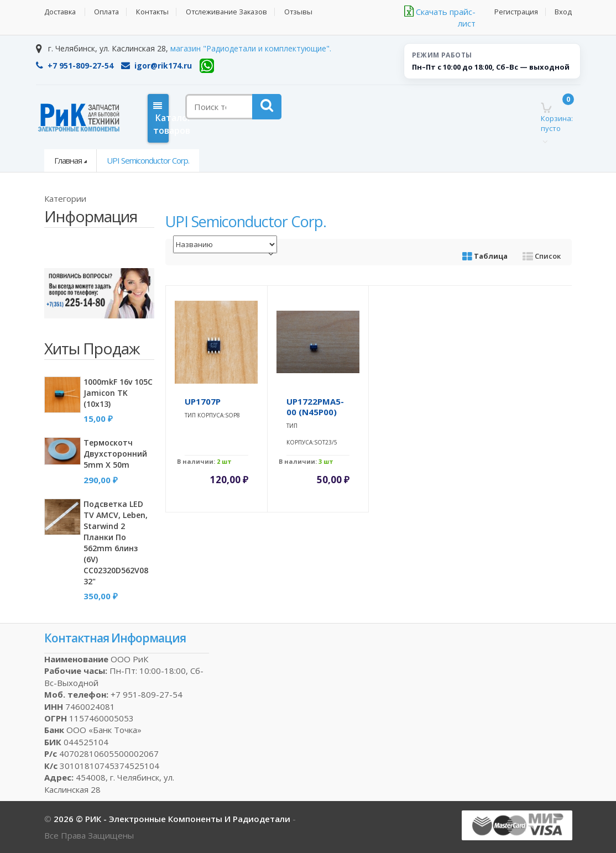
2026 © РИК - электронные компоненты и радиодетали (173, 819)
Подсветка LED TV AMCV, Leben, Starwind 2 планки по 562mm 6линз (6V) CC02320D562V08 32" (116, 543)
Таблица (485, 256)
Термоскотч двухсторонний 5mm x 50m (115, 454)
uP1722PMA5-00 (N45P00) (315, 407)
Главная (68, 160)
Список (542, 256)
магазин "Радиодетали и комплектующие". (251, 48)
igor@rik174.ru (156, 66)
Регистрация (516, 12)
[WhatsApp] (207, 66)
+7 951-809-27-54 (75, 66)
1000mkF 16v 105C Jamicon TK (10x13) (118, 393)
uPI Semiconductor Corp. (148, 160)
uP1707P (203, 401)
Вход (563, 12)
